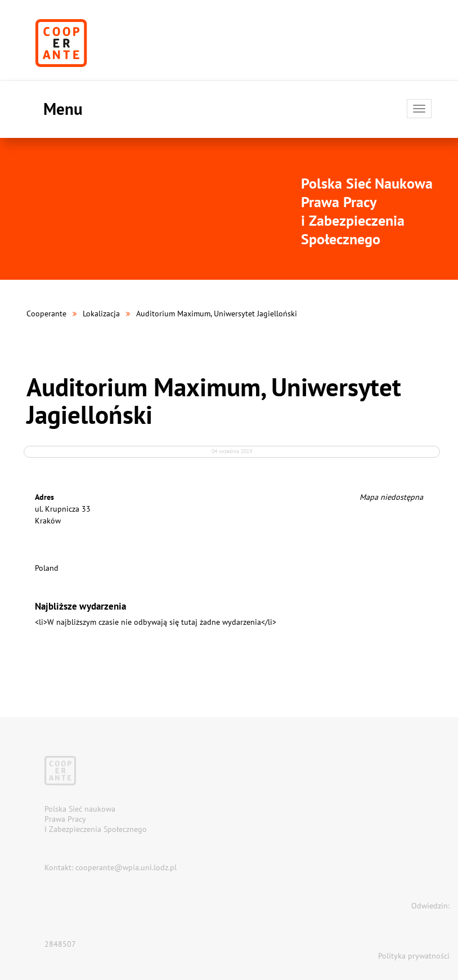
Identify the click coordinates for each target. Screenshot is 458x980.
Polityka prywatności (414, 956)
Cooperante (46, 314)
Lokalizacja (101, 314)
